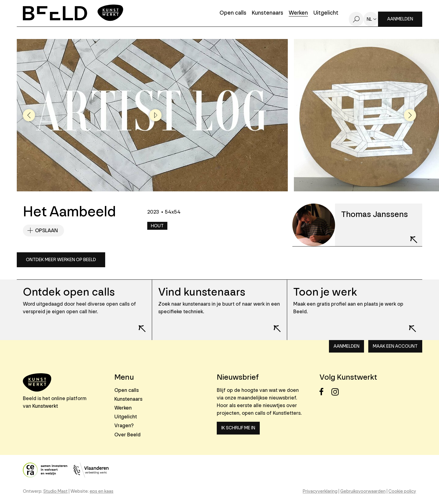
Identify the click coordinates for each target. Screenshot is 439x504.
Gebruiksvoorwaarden (363, 491)
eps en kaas (102, 491)
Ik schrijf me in (238, 428)
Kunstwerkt (45, 406)
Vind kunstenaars (202, 292)
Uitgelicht (326, 13)
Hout (157, 226)
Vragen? (124, 426)
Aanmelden (400, 19)
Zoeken (356, 19)
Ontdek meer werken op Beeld (61, 260)
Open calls (233, 13)
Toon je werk (325, 292)
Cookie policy (402, 491)
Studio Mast (55, 491)
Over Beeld (127, 435)
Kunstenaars (268, 13)
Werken (298, 13)
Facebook (325, 392)
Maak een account (395, 346)
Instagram (337, 392)
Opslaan (46, 231)
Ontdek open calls (69, 292)
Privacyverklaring (320, 491)
